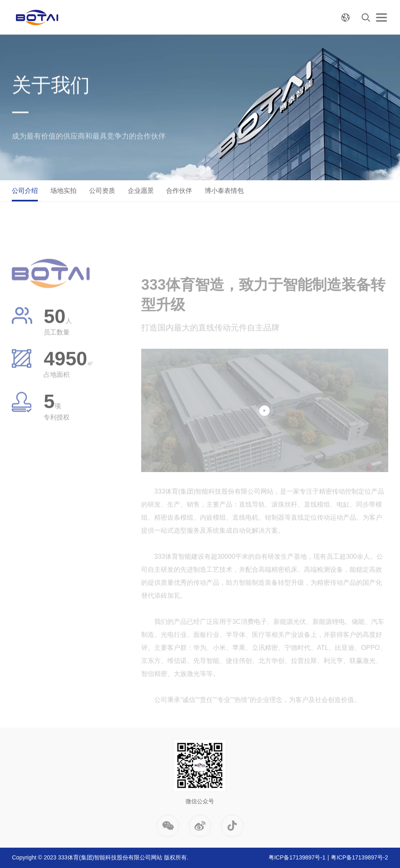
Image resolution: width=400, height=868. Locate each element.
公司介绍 (25, 191)
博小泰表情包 (224, 191)
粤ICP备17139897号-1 (297, 857)
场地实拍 (63, 191)
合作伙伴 (179, 191)
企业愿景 (141, 191)
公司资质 (102, 191)
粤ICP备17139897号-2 (359, 857)
